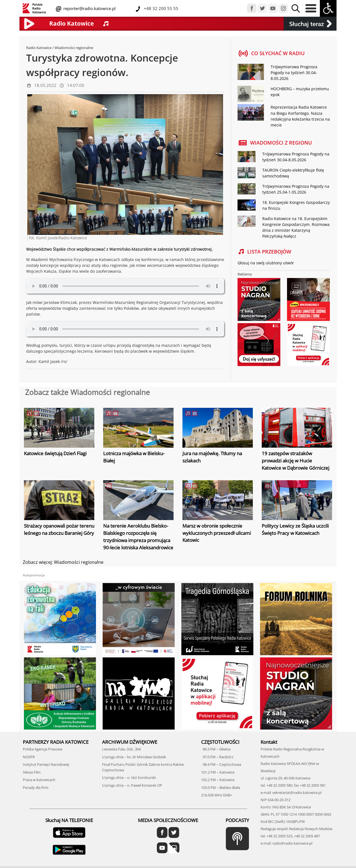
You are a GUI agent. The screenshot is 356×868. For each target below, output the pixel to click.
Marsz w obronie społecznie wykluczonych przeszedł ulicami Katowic (217, 533)
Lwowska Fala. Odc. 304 (121, 749)
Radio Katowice (39, 48)
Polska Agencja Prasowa (43, 749)
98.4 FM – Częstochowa (221, 764)
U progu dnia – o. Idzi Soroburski (129, 777)
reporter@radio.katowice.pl (89, 8)
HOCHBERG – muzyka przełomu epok (300, 92)
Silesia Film (32, 772)
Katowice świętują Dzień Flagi (55, 453)
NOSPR (29, 756)
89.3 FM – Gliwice (216, 749)
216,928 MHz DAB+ (217, 795)
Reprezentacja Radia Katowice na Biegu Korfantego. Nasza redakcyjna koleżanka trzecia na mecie (300, 116)
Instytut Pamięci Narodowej (46, 764)
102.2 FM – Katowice (218, 779)
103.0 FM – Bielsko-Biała (221, 787)
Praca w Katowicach (39, 779)
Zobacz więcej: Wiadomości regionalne (63, 562)
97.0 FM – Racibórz (217, 756)
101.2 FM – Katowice (218, 772)
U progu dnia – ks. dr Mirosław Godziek (134, 756)
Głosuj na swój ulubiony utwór (266, 263)
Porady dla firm (36, 787)
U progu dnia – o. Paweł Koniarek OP (132, 785)
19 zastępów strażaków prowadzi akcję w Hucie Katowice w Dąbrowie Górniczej (296, 460)
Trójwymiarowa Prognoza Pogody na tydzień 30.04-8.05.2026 (294, 73)
